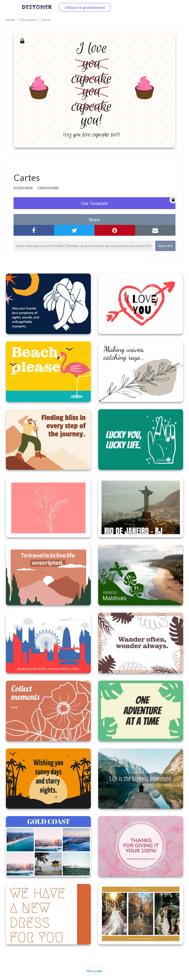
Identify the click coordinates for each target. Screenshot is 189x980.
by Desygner (23, 187)
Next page (95, 971)
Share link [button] (165, 246)
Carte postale (48, 187)
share (94, 219)
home (10, 20)
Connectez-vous (36, 7)
